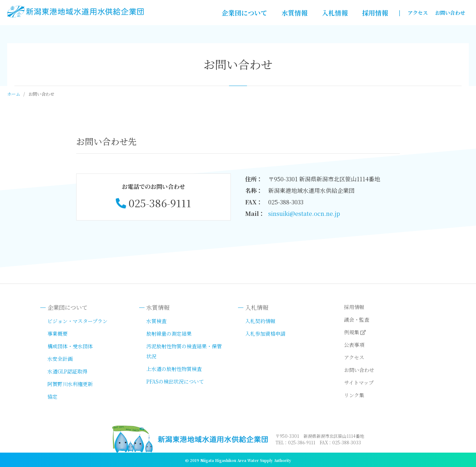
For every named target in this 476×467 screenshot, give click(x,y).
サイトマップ (359, 382)
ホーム (14, 94)
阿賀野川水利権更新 (70, 384)
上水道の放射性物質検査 (174, 369)
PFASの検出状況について (175, 381)
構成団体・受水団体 (70, 346)
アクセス (418, 13)
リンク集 (354, 395)
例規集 (352, 332)
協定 (52, 396)
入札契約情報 (260, 321)
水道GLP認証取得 (67, 371)
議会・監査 (357, 319)
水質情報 (294, 13)
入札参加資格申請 (265, 334)
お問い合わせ (450, 13)
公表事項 (354, 345)
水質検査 (156, 321)
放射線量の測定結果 (169, 334)
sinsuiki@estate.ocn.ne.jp (304, 214)
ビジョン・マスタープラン (77, 321)
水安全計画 (60, 359)
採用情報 (375, 13)
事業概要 (58, 334)
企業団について (244, 13)
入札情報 (335, 13)
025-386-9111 (160, 203)
